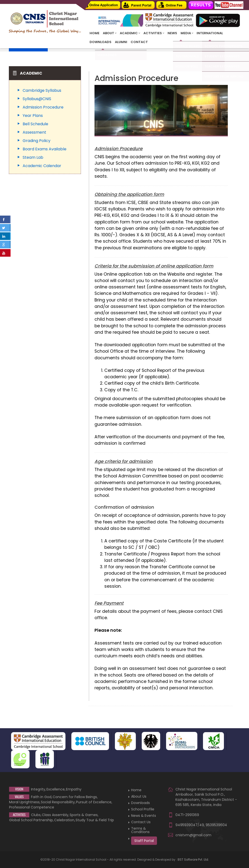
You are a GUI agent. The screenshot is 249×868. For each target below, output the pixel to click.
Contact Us (141, 822)
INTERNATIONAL (210, 33)
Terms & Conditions (140, 830)
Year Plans (33, 116)
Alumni (121, 42)
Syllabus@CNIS (37, 99)
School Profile (143, 809)
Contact (139, 42)
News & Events (144, 816)
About (110, 33)
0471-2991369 (187, 815)
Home (94, 33)
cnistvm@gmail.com (193, 835)
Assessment (34, 132)
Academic (130, 33)
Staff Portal (144, 841)
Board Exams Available (45, 149)
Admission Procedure (43, 107)
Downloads (101, 42)
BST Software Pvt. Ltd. (193, 860)
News (172, 33)
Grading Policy (37, 141)
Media (187, 33)
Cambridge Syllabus (42, 90)
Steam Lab (33, 157)
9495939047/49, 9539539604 (201, 825)
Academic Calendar (42, 166)
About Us (139, 796)
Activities (154, 33)
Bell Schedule (35, 124)
